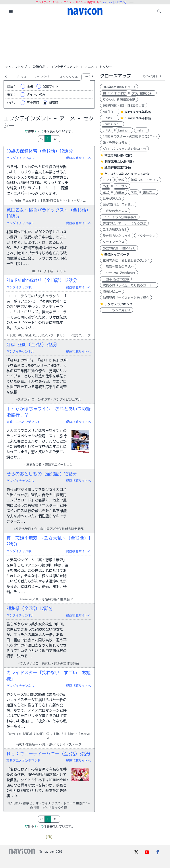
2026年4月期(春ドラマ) (119, 87)
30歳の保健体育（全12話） (40, 151)
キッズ (22, 77)
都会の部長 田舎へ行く (119, 248)
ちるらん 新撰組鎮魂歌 (119, 99)
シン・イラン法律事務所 (120, 217)
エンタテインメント (65, 67)
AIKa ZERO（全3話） (32, 344)
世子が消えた (112, 199)
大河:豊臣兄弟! (143, 93)
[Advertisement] (85, 41)
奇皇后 (120, 192)
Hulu (141, 130)
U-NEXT (107, 130)
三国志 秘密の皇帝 (116, 279)
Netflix (110, 112)
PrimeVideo (112, 124)
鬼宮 (106, 192)
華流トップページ (117, 255)
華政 (121, 180)
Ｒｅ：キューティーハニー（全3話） (48, 754)
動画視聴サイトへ (79, 158)
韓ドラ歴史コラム (115, 143)
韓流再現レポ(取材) (118, 155)
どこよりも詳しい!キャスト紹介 (127, 174)
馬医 (106, 186)
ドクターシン (146, 236)
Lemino (124, 130)
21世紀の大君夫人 (115, 211)
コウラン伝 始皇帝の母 (119, 273)
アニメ (89, 67)
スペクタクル (69, 77)
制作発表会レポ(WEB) (119, 162)
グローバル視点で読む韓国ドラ (124, 149)
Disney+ (110, 118)
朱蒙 (134, 192)
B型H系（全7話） (30, 608)
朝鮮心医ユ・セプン (145, 180)
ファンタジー (43, 77)
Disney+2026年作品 (138, 118)
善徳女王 (149, 192)
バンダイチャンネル (20, 158)
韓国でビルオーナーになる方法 (124, 223)
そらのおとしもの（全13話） (42, 474)
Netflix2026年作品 (138, 112)
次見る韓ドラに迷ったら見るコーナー (129, 285)
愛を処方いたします (117, 236)
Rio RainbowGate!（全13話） (42, 280)
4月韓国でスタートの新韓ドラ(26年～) (130, 137)
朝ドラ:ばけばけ (114, 93)
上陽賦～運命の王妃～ (118, 267)
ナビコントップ (16, 67)
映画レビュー (112, 292)
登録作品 (39, 67)
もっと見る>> (117, 310)
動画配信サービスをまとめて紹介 (126, 298)
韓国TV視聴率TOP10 (118, 168)
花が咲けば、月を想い (118, 205)
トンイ (107, 180)
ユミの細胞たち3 (114, 230)
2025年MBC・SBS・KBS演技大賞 (124, 106)
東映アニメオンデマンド (23, 422)
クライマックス (114, 242)
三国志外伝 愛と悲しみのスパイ (126, 261)
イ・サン (121, 186)
